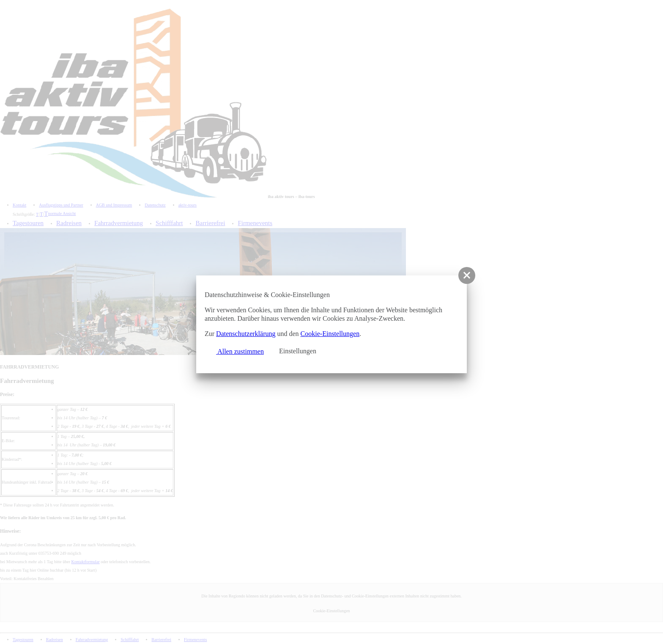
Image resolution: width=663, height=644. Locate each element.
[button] (467, 275)
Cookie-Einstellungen (330, 334)
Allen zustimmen (236, 350)
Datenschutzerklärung (246, 334)
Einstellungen (298, 351)
